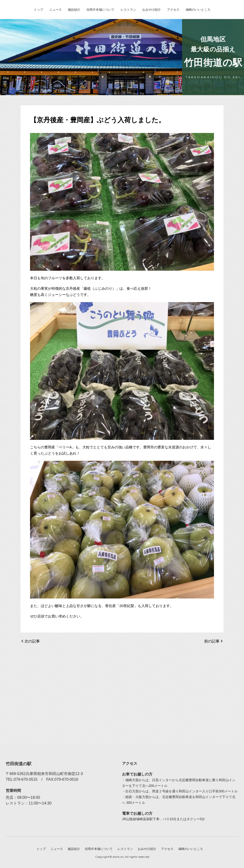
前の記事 (212, 641)
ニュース (56, 10)
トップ (38, 10)
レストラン (128, 10)
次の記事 (32, 641)
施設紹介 (74, 10)
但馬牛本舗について (100, 10)
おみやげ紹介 (152, 10)
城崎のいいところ (198, 10)
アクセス (173, 10)
